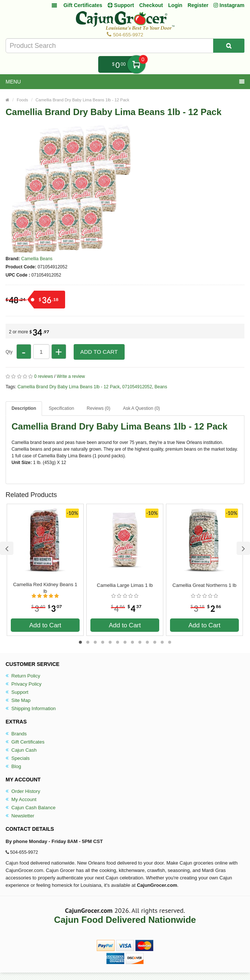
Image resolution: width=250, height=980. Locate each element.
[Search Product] (229, 46)
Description (24, 408)
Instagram (229, 5)
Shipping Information (31, 708)
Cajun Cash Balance (31, 808)
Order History (23, 791)
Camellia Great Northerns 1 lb (205, 585)
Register (198, 5)
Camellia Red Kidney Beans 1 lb (45, 588)
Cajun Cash (21, 750)
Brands (16, 734)
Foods (23, 100)
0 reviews (44, 376)
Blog (13, 766)
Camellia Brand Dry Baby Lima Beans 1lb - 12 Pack (83, 100)
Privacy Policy (24, 684)
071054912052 (137, 387)
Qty (9, 352)
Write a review (71, 376)
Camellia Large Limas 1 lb (125, 585)
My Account (21, 799)
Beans (161, 387)
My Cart (136, 64)
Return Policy (23, 676)
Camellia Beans (37, 259)
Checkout (151, 5)
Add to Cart (99, 352)
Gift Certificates (83, 5)
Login (175, 5)
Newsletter (20, 816)
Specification (61, 408)
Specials (18, 758)
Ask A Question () (141, 408)
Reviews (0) (98, 408)
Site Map (18, 700)
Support (17, 692)
